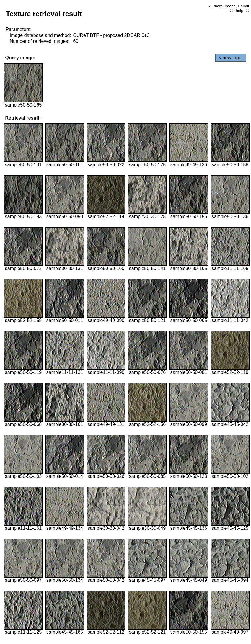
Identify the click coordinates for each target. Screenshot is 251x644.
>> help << (239, 10)
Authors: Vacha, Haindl (229, 6)
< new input (231, 58)
